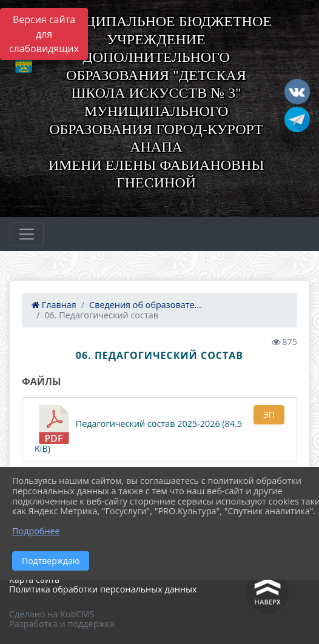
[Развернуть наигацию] (27, 234)
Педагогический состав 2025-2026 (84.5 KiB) (138, 430)
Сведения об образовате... (145, 305)
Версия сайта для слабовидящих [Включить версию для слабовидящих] (44, 34)
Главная (54, 305)
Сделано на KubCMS (52, 614)
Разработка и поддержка (62, 624)
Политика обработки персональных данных (103, 589)
